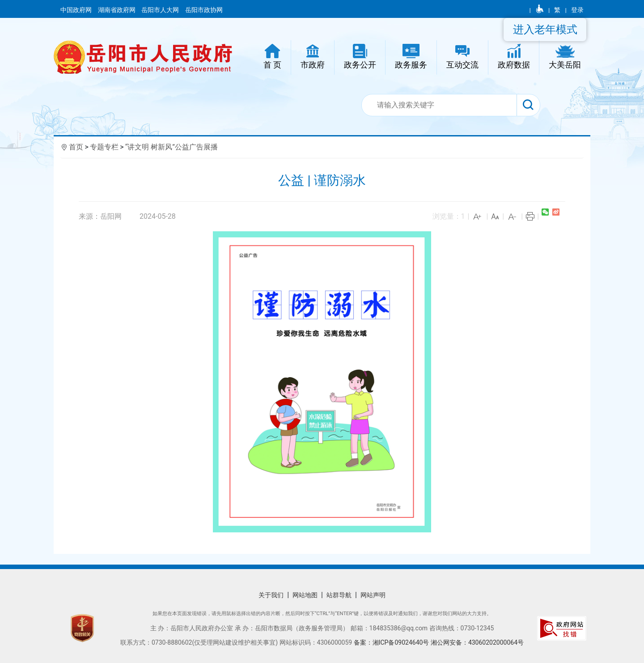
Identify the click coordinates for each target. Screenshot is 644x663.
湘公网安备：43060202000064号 (477, 642)
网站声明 (373, 595)
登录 (577, 10)
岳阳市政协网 (204, 10)
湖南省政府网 (117, 10)
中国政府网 (77, 10)
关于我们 (271, 595)
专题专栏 (104, 147)
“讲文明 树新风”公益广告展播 (172, 147)
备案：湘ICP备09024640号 (392, 642)
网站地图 (305, 595)
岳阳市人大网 (161, 10)
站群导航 (339, 595)
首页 (76, 147)
